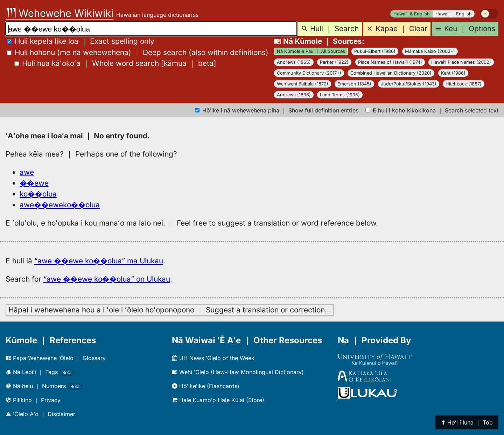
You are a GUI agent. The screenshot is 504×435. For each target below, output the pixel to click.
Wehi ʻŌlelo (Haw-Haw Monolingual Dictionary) (238, 372)
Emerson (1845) (354, 84)
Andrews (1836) (294, 95)
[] (115, 63)
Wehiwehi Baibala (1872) (303, 84)
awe (27, 172)
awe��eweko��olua (60, 205)
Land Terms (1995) (340, 95)
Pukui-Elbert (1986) (375, 51)
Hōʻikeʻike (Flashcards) (206, 386)
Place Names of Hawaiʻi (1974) (390, 62)
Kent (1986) (453, 73)
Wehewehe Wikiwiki (59, 13)
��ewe (34, 183)
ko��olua (38, 194)
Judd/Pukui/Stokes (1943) (409, 84)
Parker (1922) (334, 62)
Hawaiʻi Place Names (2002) (461, 62)
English (464, 14)
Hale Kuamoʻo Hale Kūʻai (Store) (218, 400)
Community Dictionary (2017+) (309, 73)
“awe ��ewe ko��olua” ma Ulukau (99, 261)
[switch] (489, 14)
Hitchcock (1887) (464, 84)
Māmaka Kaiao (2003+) (430, 51)
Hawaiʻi (443, 14)
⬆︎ (467, 422)
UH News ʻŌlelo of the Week (213, 358)
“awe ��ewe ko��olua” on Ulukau (107, 279)
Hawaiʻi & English (412, 14)
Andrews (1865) (294, 62)
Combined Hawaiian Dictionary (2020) (391, 73)
